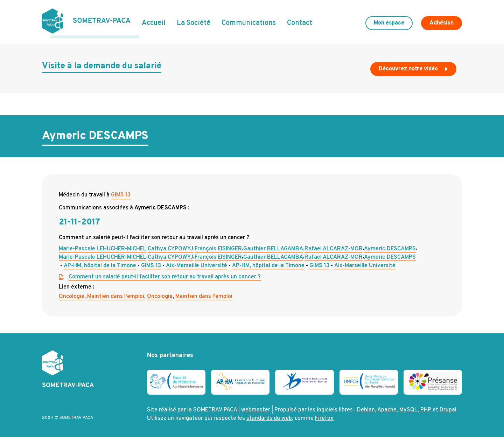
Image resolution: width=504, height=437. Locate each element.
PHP (426, 408)
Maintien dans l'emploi (116, 294)
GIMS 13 (121, 192)
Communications (249, 22)
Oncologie (72, 294)
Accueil (154, 22)
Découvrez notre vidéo (414, 68)
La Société (194, 22)
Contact (300, 22)
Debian (366, 408)
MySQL (408, 408)
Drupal (448, 408)
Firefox (324, 416)
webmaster (256, 408)
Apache (387, 408)
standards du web (269, 416)
